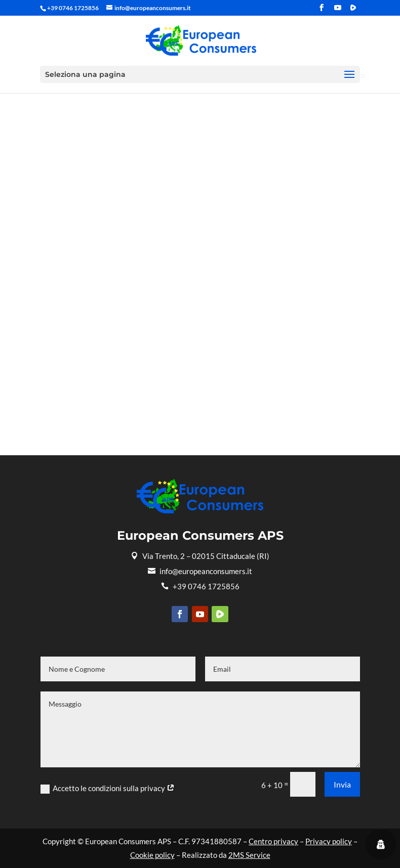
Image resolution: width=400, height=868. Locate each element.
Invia (342, 784)
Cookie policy (152, 855)
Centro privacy (273, 841)
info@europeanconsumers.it (200, 571)
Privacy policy (329, 841)
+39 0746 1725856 (200, 586)
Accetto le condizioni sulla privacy (108, 789)
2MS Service (249, 855)
